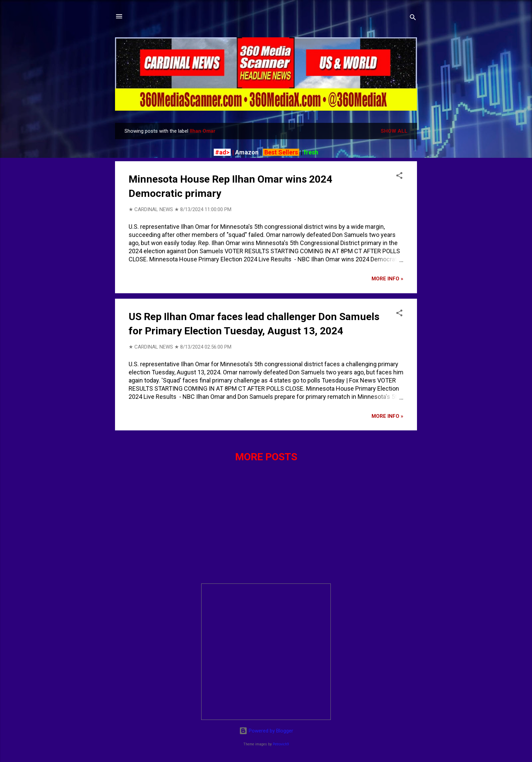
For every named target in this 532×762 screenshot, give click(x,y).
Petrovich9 (281, 744)
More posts (266, 457)
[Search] (413, 18)
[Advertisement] (266, 531)
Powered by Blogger (266, 731)
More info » (387, 279)
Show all (394, 131)
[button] (399, 177)
